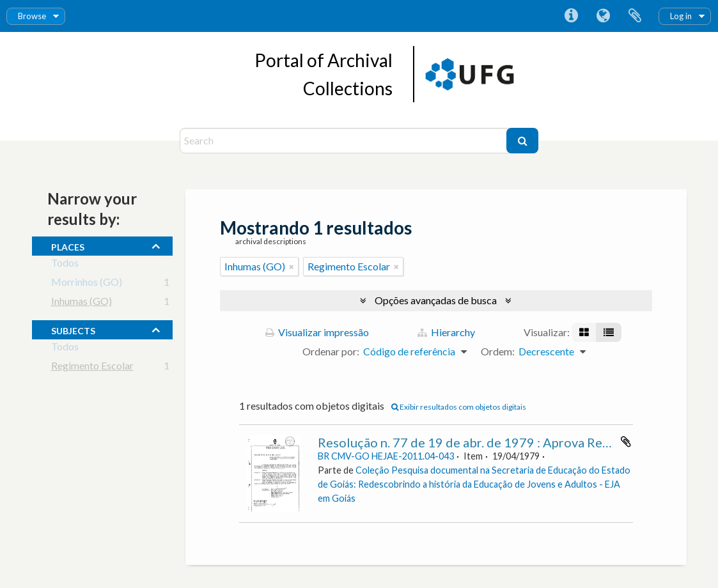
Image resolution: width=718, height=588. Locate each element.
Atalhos (571, 16)
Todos (65, 265)
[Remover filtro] (292, 267)
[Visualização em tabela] (609, 332)
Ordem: (498, 351)
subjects (73, 329)
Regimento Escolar (92, 368)
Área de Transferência (635, 16)
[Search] (345, 141)
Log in (681, 16)
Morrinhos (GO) (87, 284)
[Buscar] (522, 141)
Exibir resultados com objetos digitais (459, 407)
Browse (32, 16)
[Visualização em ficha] (584, 332)
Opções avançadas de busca (436, 300)
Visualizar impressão (317, 332)
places (68, 245)
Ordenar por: (331, 351)
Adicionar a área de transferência (626, 442)
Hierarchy (446, 332)
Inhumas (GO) (82, 303)
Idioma (603, 16)
